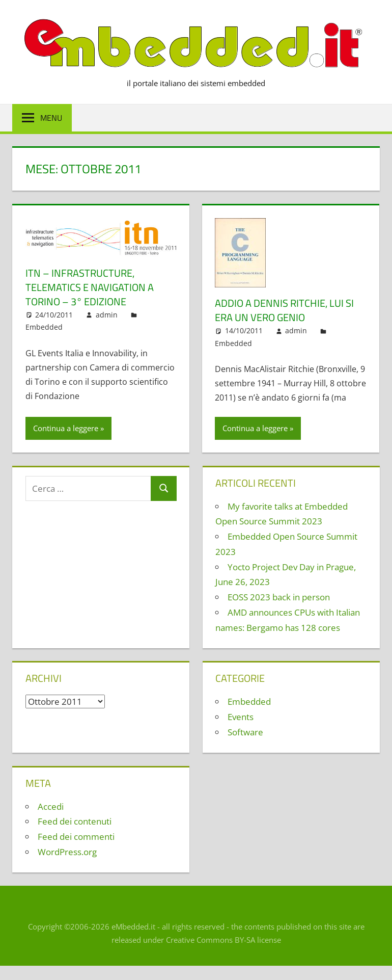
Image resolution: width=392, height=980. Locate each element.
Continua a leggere (66, 428)
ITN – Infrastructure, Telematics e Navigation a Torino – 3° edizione (90, 287)
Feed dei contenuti (75, 821)
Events (241, 717)
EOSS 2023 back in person (279, 597)
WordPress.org (67, 852)
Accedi (51, 806)
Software (245, 732)
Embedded (44, 327)
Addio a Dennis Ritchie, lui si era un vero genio (284, 310)
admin (107, 315)
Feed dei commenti (76, 837)
